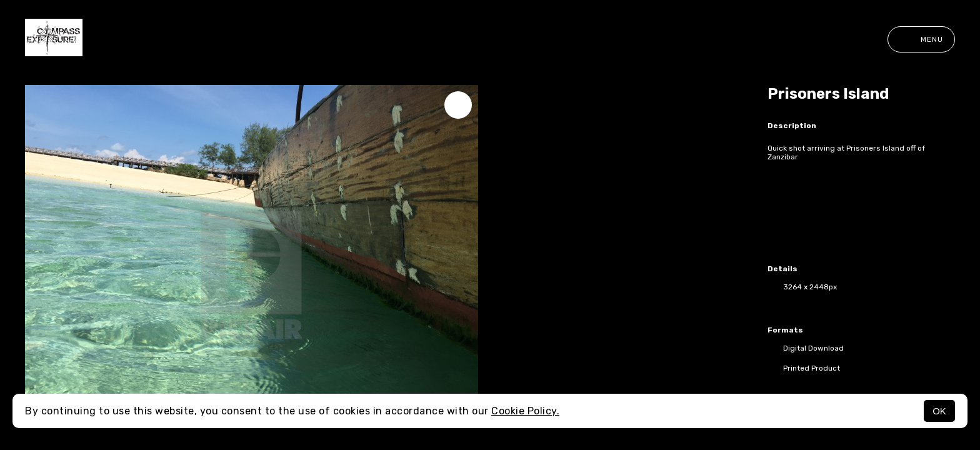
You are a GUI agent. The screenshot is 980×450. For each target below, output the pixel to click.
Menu (921, 39)
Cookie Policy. (525, 411)
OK (939, 411)
